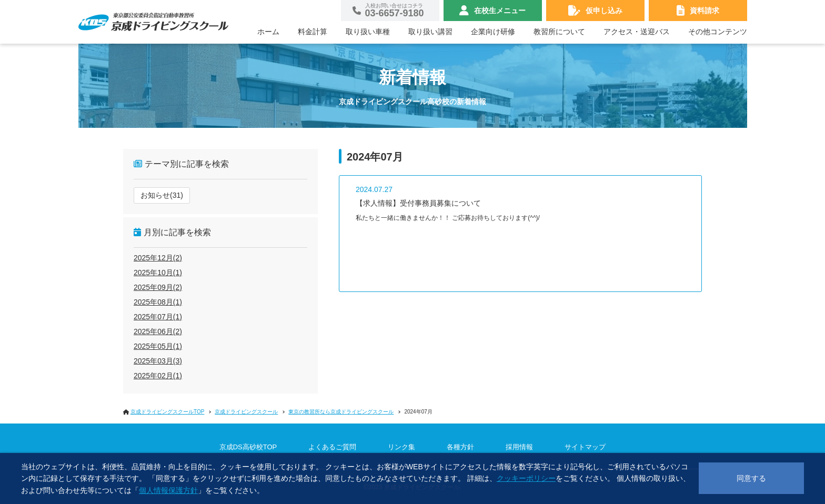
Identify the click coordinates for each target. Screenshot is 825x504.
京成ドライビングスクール (246, 412)
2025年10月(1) (158, 273)
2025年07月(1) (158, 317)
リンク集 (401, 447)
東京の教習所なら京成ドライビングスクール (341, 412)
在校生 (500, 11)
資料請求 (705, 11)
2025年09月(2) (158, 287)
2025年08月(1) (158, 302)
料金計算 (313, 32)
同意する (751, 478)
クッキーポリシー (526, 478)
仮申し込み (604, 11)
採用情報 (519, 447)
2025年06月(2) (158, 331)
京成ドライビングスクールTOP (167, 412)
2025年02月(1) (158, 376)
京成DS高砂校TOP (248, 447)
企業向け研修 (493, 32)
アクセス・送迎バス (637, 32)
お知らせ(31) (162, 195)
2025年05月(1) (158, 346)
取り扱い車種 (368, 32)
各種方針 (460, 447)
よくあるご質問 (332, 447)
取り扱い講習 (430, 32)
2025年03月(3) (158, 361)
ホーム (268, 32)
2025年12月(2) (158, 258)
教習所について (559, 32)
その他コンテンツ (718, 32)
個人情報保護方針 (168, 490)
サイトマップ (585, 447)
